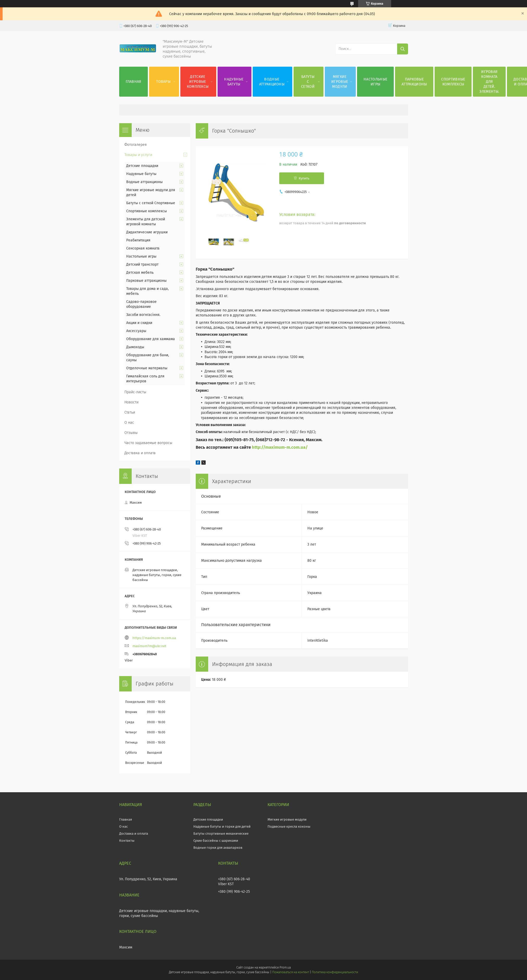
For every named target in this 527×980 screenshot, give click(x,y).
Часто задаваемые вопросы (148, 443)
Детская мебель (140, 273)
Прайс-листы (135, 392)
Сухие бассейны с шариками (216, 841)
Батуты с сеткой (308, 82)
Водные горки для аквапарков (218, 848)
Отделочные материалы (147, 368)
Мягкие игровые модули (340, 82)
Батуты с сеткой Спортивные (151, 203)
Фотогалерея (136, 145)
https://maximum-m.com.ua (154, 638)
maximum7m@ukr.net (149, 646)
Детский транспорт (142, 264)
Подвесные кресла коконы (289, 826)
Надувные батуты (234, 82)
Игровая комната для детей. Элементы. (489, 82)
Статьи (130, 412)
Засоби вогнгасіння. (143, 315)
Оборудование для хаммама (151, 339)
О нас (129, 423)
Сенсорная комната (143, 248)
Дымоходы (135, 347)
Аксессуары (136, 331)
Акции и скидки (139, 323)
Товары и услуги (138, 155)
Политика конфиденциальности (335, 972)
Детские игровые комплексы (198, 82)
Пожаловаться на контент (291, 972)
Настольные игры (375, 82)
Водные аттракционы (272, 82)
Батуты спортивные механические (221, 834)
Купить (304, 178)
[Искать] (403, 49)
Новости (131, 402)
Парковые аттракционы (414, 82)
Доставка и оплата (140, 453)
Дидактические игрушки (147, 232)
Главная (134, 82)
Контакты (127, 841)
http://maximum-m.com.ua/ (280, 447)
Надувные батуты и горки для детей (222, 826)
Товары (163, 82)
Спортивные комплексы (453, 82)
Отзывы (131, 433)
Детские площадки (142, 166)
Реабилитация (138, 240)
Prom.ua (285, 967)
